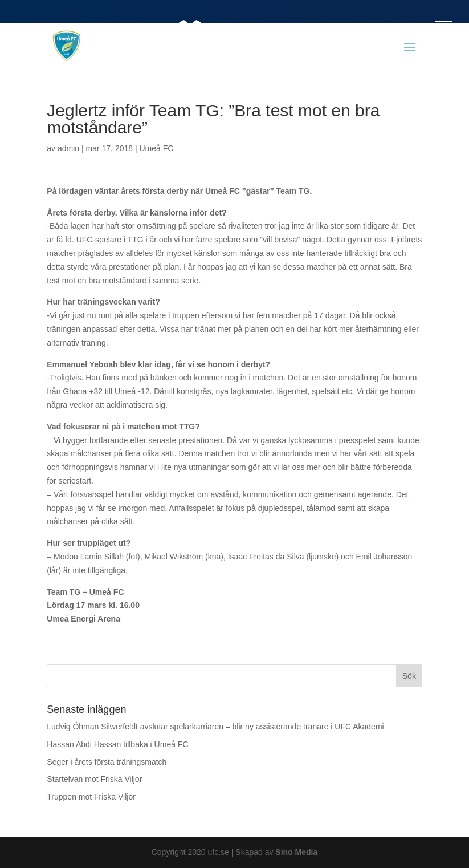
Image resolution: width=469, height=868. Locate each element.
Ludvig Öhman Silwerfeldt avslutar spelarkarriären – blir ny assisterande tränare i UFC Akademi (215, 727)
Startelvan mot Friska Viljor (94, 779)
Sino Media (296, 852)
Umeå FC (156, 148)
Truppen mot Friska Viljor (91, 797)
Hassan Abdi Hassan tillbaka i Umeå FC (117, 744)
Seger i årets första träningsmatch (107, 762)
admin (68, 148)
